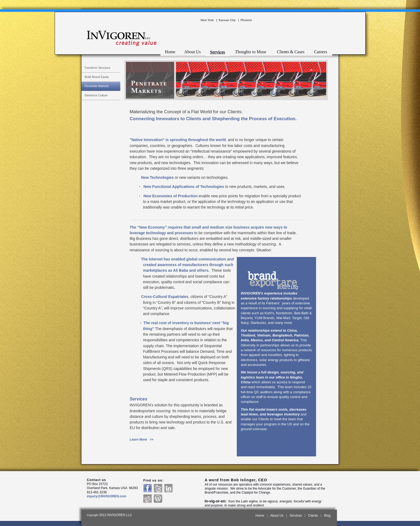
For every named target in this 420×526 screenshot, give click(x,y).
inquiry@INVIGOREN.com (106, 496)
